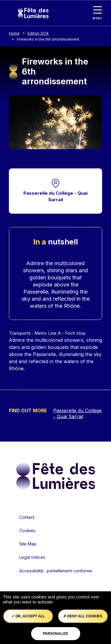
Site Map (28, 544)
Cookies (27, 531)
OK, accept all (28, 616)
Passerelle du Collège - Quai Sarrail (55, 197)
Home (14, 33)
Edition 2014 (38, 33)
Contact (27, 517)
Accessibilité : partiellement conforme (56, 571)
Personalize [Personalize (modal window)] (55, 634)
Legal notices (32, 557)
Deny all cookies (83, 616)
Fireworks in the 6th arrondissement (48, 39)
